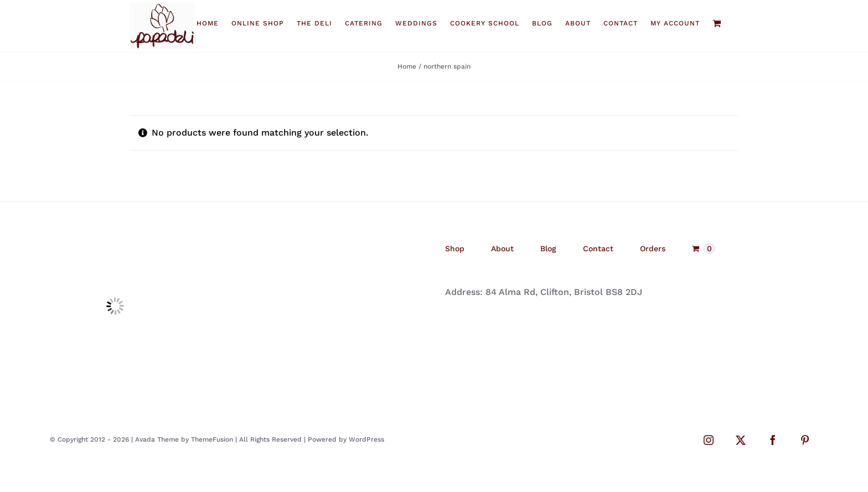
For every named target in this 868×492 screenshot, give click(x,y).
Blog (548, 248)
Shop (455, 248)
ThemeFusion (212, 439)
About (502, 248)
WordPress (366, 439)
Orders (653, 248)
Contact (598, 248)
